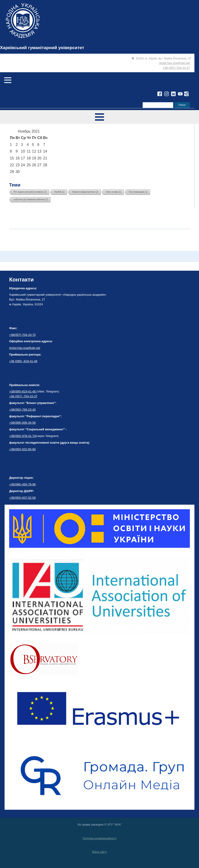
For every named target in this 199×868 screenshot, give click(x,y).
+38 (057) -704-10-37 (23, 396)
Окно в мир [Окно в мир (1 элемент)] (114, 192)
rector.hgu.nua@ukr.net (174, 63)
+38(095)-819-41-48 (23, 391)
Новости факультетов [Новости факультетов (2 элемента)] (85, 192)
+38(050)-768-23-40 (22, 410)
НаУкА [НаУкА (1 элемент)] (59, 192)
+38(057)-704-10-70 (22, 335)
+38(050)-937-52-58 (22, 498)
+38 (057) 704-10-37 (176, 68)
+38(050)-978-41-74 (22, 436)
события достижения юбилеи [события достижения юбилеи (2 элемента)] (31, 199)
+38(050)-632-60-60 (22, 449)
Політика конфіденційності (99, 838)
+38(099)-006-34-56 (22, 423)
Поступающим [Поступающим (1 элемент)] (138, 192)
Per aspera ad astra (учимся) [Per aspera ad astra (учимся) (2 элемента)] (30, 192)
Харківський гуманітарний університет (42, 48)
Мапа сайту (99, 852)
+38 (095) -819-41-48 (23, 361)
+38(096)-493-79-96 (22, 484)
